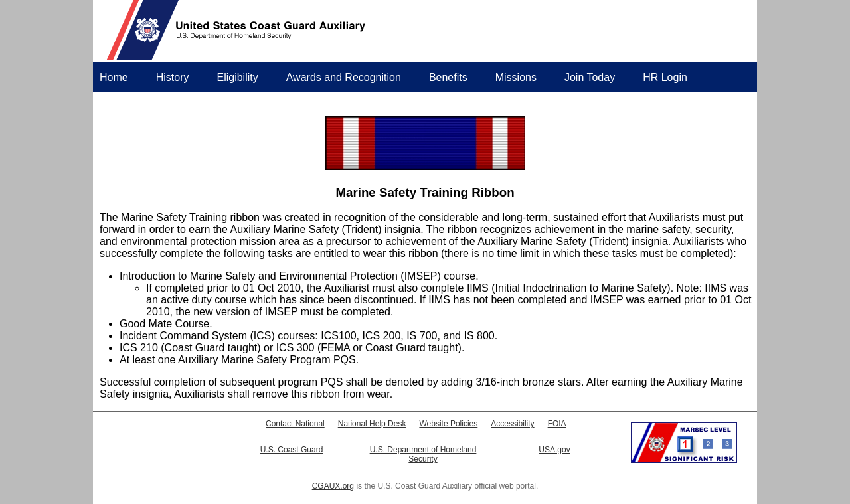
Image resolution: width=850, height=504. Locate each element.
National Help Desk (372, 424)
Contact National (295, 424)
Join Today (590, 77)
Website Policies (448, 424)
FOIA (557, 424)
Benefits (448, 77)
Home (114, 77)
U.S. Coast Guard (292, 450)
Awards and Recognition (344, 77)
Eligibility (237, 77)
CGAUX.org (333, 486)
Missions (516, 77)
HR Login (665, 77)
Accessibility (512, 424)
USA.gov (554, 450)
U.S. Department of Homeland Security (423, 454)
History (173, 77)
